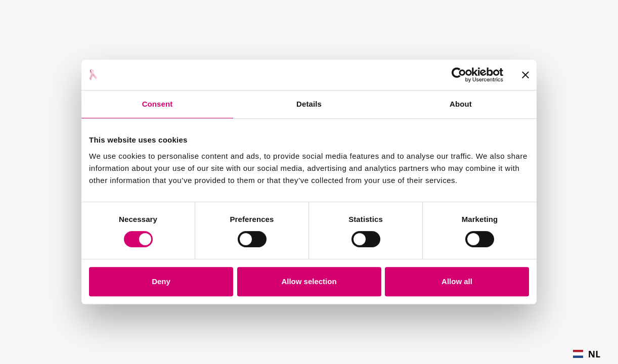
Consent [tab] (158, 104)
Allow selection (309, 281)
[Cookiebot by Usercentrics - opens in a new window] (459, 75)
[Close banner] (525, 75)
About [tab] (461, 104)
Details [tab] (309, 104)
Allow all (457, 281)
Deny (161, 281)
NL (587, 354)
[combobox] (587, 354)
